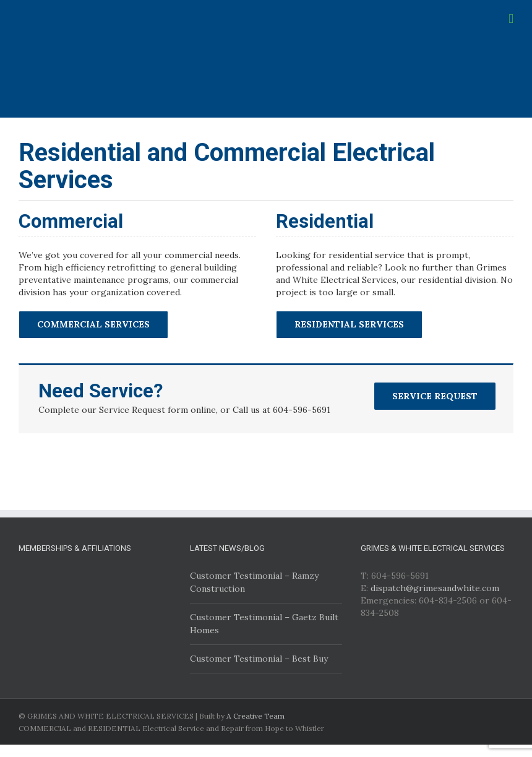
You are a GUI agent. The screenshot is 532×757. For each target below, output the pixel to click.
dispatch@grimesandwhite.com (435, 588)
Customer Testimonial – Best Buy (259, 659)
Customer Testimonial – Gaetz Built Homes (264, 624)
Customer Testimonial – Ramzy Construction (254, 582)
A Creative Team (255, 716)
